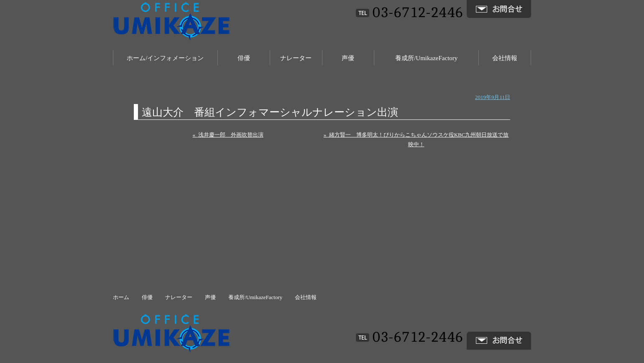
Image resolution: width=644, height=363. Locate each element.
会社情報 (505, 58)
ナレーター (296, 58)
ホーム (121, 297)
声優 (348, 58)
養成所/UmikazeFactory (426, 58)
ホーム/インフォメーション (165, 58)
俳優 (244, 58)
